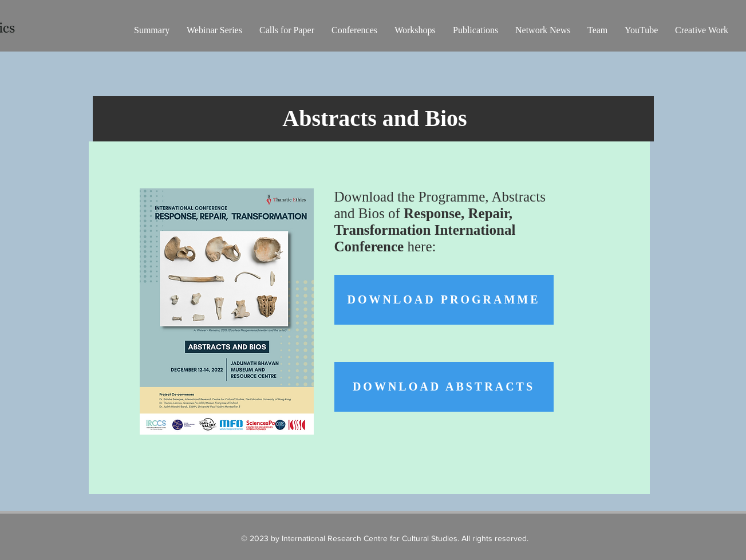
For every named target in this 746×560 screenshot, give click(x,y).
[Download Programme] (444, 300)
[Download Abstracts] (444, 387)
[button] (214, 30)
